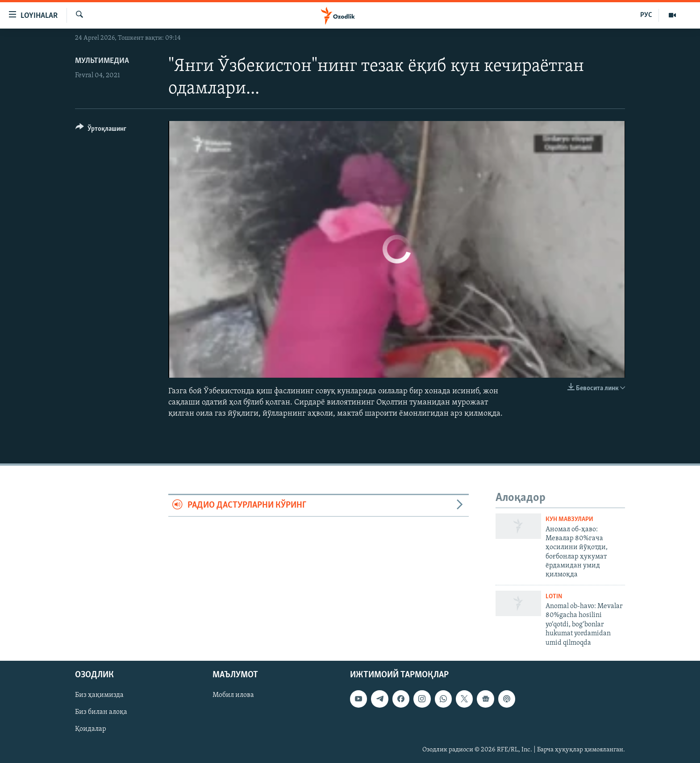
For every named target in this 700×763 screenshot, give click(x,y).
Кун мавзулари (569, 519)
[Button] (101, 130)
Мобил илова (233, 695)
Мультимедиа (102, 61)
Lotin (554, 597)
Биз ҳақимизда (99, 695)
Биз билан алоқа (101, 712)
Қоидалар (91, 729)
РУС (646, 15)
